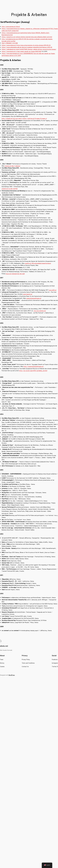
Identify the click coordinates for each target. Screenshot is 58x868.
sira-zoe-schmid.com (40, 311)
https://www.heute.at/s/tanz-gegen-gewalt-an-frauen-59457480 (21, 51)
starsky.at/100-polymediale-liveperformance (38, 263)
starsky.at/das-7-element (12, 166)
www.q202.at (53, 290)
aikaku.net (4, 646)
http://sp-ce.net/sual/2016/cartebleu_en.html (33, 370)
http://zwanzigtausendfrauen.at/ (34, 366)
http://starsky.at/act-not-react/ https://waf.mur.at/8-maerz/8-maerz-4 (24, 118)
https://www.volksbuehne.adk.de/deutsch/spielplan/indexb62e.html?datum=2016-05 (27, 47)
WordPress (12, 675)
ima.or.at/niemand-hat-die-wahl (15, 274)
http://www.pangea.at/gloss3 (11, 26)
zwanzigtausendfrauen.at (34, 298)
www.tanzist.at (28, 294)
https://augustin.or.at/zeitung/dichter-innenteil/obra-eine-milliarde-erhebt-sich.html (27, 37)
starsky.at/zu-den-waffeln (10, 189)
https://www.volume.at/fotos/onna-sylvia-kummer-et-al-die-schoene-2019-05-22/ (26, 45)
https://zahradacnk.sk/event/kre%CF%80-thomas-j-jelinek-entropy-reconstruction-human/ (29, 49)
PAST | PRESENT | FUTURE (10, 43)
